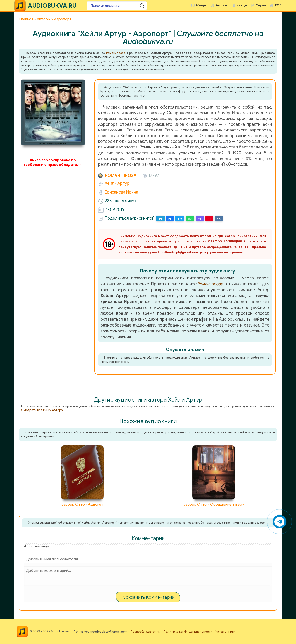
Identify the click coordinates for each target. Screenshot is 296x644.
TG (160, 219)
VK (219, 219)
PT (209, 219)
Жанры (201, 5)
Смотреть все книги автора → (44, 410)
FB (170, 219)
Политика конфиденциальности (188, 632)
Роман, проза (116, 53)
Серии (261, 5)
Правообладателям (146, 632)
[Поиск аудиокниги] (114, 6)
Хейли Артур (117, 183)
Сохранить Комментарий (149, 597)
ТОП (278, 5)
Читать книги (225, 632)
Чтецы (242, 5)
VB (200, 219)
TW (180, 219)
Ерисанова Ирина (121, 192)
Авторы (222, 5)
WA (190, 219)
